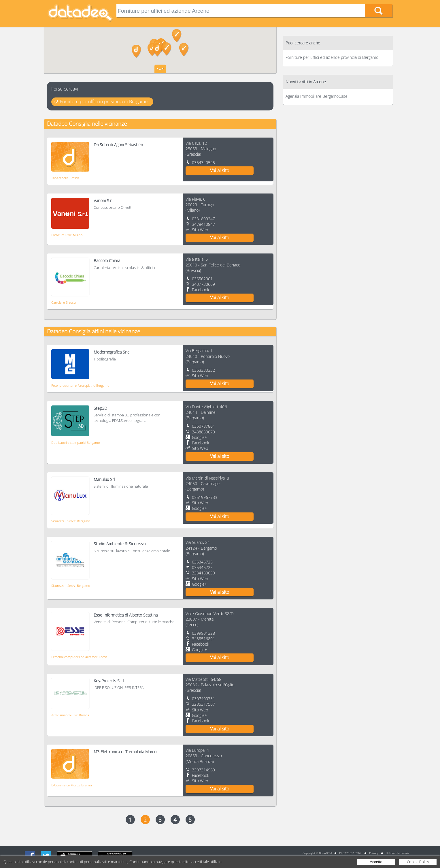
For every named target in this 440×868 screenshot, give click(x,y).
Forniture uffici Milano (67, 235)
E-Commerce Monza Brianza (72, 785)
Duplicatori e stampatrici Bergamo (75, 443)
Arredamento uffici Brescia (70, 715)
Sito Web (200, 230)
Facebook (201, 290)
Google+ (199, 437)
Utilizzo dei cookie (398, 853)
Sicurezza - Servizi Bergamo (71, 521)
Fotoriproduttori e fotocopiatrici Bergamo (80, 385)
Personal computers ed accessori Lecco (79, 657)
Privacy (374, 853)
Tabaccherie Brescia (65, 178)
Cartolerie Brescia (64, 302)
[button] (177, 36)
